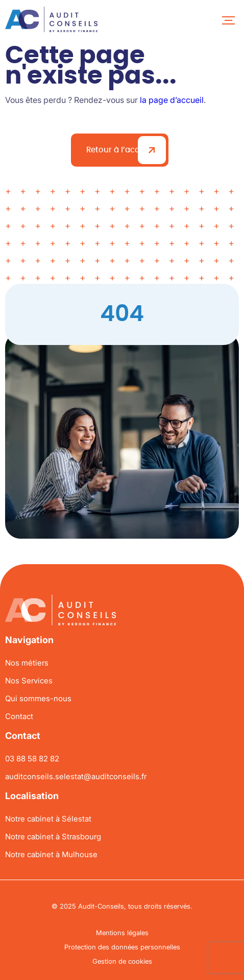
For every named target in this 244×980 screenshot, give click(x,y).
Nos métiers (27, 663)
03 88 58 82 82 (32, 759)
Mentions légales (122, 933)
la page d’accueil (172, 100)
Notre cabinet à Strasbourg (53, 837)
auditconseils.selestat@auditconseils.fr (76, 776)
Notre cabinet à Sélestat (48, 819)
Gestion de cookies (122, 961)
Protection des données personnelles (122, 947)
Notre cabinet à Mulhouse (51, 854)
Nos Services (29, 681)
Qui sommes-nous (38, 698)
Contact (19, 716)
